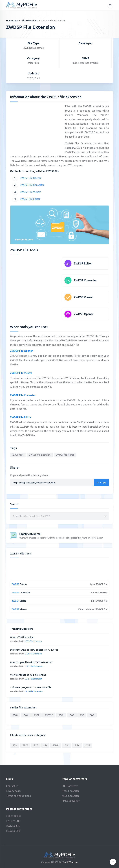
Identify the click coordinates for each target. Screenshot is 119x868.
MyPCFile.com (71, 862)
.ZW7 (92, 715)
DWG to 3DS (13, 826)
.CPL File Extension (34, 679)
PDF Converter (70, 786)
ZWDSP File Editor (30, 199)
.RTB (15, 745)
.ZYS (36, 745)
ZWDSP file (18, 455)
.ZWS (72, 715)
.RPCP (25, 745)
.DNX (87, 745)
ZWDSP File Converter (32, 185)
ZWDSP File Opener (31, 178)
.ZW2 (61, 715)
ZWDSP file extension (40, 455)
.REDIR (55, 745)
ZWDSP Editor (83, 263)
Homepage (12, 21)
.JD (45, 745)
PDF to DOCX (13, 816)
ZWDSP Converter (85, 280)
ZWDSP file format (65, 455)
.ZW (82, 715)
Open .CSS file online (22, 637)
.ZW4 (26, 715)
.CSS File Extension (34, 641)
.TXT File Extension (34, 666)
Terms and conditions (18, 796)
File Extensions (30, 21)
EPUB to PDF (13, 821)
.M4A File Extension (34, 691)
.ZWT (36, 715)
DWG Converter (71, 791)
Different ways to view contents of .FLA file (34, 650)
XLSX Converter (71, 796)
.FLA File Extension (34, 654)
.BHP (66, 745)
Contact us (12, 786)
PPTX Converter (71, 801)
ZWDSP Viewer (83, 297)
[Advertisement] (36, 126)
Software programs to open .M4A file (31, 687)
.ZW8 (15, 715)
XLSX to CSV (13, 831)
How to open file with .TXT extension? (31, 662)
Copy (101, 482)
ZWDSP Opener (84, 314)
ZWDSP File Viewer (30, 192)
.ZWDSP (49, 715)
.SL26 (77, 745)
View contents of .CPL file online (28, 675)
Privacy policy (14, 791)
